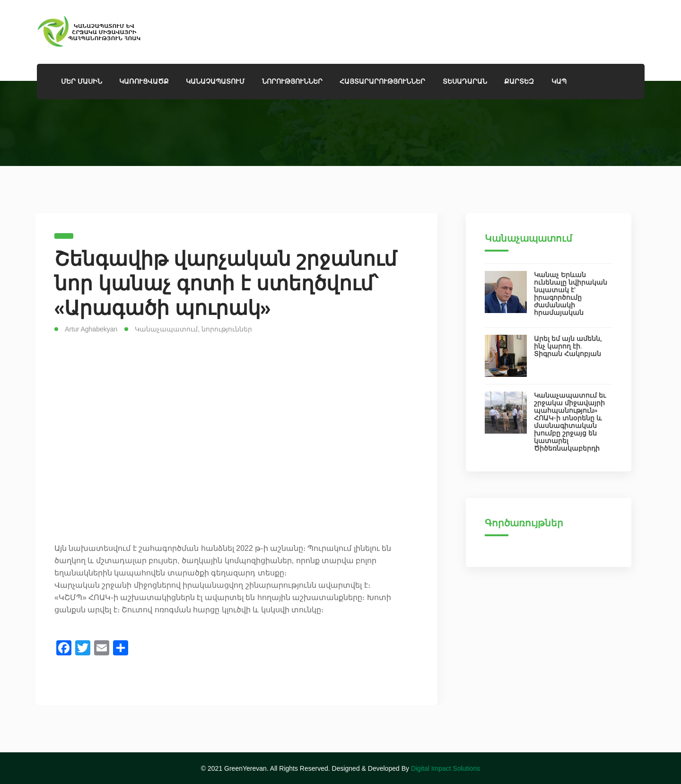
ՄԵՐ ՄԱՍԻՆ (82, 81)
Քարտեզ (519, 81)
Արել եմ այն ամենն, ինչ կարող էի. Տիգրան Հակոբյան (568, 346)
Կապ (559, 81)
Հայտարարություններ (382, 81)
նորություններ (227, 329)
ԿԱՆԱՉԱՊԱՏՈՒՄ (215, 81)
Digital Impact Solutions (445, 768)
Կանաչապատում (166, 329)
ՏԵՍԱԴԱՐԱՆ (465, 81)
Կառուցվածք (144, 81)
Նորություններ (292, 81)
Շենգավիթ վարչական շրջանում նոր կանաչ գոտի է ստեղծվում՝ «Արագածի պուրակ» (226, 283)
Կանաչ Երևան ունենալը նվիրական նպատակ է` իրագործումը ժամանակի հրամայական (571, 294)
